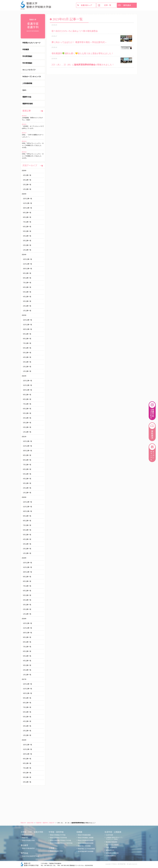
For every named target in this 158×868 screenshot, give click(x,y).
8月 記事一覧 (27, 217)
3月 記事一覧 (27, 180)
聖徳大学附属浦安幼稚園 (86, 843)
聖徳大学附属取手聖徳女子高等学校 (61, 843)
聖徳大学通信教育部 (28, 848)
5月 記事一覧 (27, 231)
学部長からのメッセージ (31, 43)
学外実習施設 (27, 63)
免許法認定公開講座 (112, 845)
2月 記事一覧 (27, 185)
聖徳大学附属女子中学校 (58, 835)
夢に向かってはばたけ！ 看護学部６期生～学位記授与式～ (79, 42)
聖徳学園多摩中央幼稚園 (86, 851)
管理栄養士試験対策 (112, 853)
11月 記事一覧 (27, 203)
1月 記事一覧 (27, 189)
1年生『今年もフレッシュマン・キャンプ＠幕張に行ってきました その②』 (33, 145)
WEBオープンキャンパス (32, 77)
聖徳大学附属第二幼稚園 (86, 838)
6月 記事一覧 (27, 227)
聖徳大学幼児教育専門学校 (30, 856)
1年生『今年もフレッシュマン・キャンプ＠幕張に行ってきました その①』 (33, 156)
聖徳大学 (25, 838)
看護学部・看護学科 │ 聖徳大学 (45, 823)
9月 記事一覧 (27, 213)
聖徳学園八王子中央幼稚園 (86, 849)
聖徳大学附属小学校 (56, 851)
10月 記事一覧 (27, 208)
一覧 (41, 111)
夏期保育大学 (110, 850)
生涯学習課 (109, 835)
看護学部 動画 (28, 104)
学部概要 (26, 50)
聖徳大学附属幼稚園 (84, 835)
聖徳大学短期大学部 (28, 840)
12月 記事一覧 (27, 199)
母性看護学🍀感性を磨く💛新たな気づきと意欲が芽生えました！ (83, 53)
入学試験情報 (27, 83)
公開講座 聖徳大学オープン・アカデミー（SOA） (115, 838)
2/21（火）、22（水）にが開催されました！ (83, 65)
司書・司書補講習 (112, 847)
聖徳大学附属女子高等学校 (58, 838)
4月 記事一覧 (27, 175)
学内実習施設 (27, 56)
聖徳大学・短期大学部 (27, 823)
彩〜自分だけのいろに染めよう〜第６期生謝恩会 (75, 31)
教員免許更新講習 (112, 842)
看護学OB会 (27, 97)
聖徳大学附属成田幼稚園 (86, 840)
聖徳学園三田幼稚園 (84, 846)
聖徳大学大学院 (27, 835)
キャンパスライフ (29, 70)
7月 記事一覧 (27, 222)
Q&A (24, 90)
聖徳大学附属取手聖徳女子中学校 (61, 840)
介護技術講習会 (111, 856)
